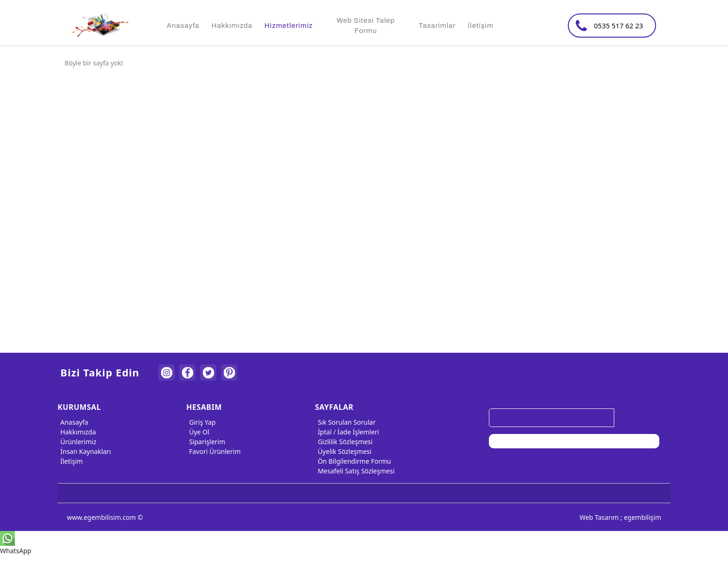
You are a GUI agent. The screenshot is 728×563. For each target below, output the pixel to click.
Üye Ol (198, 432)
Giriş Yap (201, 422)
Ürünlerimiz (77, 442)
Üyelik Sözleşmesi (343, 451)
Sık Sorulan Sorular (345, 422)
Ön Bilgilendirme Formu (353, 461)
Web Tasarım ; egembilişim (620, 517)
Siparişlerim (206, 442)
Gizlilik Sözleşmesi (344, 442)
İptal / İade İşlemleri (347, 432)
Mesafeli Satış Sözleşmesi (354, 471)
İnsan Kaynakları (84, 451)
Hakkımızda (77, 432)
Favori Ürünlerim (213, 451)
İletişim (70, 461)
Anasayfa (73, 422)
